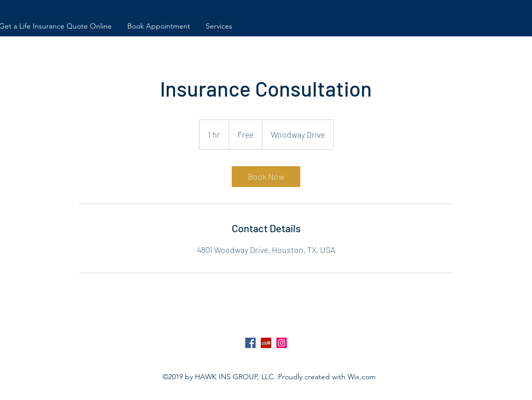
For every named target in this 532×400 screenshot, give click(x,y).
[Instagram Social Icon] (282, 343)
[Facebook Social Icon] (250, 343)
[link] (266, 177)
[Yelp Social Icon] (266, 343)
